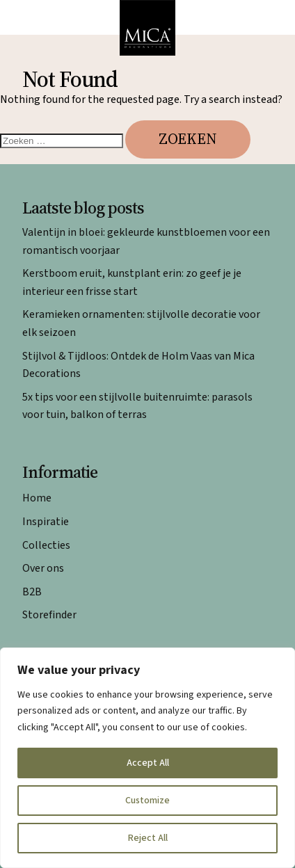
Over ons (43, 568)
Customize (147, 801)
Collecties (46, 545)
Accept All (148, 763)
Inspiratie (46, 522)
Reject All (148, 838)
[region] (147, 758)
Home (37, 498)
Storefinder (49, 615)
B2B (32, 592)
